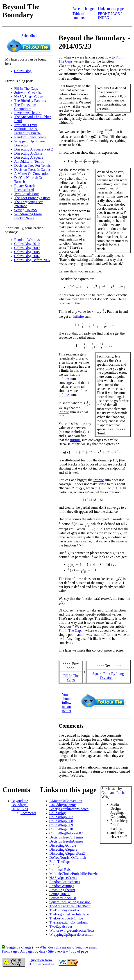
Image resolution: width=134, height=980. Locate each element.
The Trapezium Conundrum (25, 107)
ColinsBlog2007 (61, 817)
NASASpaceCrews (63, 878)
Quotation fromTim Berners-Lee (42, 962)
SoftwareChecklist (63, 898)
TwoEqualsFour (61, 926)
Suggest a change (19, 947)
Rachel (121, 793)
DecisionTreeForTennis (66, 837)
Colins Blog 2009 (27, 248)
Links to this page (111, 9)
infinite (78, 316)
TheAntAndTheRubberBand (70, 906)
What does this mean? (56, 947)
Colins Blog (23, 71)
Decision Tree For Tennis (32, 165)
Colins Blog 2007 (27, 256)
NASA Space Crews (29, 97)
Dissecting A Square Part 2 (34, 149)
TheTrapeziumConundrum (68, 922)
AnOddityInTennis (63, 805)
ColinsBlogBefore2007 (66, 833)
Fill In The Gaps (26, 89)
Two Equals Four (27, 194)
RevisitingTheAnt (62, 890)
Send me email (86, 947)
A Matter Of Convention (32, 174)
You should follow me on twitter (67, 703)
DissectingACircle (63, 845)
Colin (105, 793)
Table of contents (78, 16)
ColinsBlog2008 (61, 821)
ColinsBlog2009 (61, 825)
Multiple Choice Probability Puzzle (27, 131)
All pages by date (33, 951)
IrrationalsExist (60, 870)
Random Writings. (27, 240)
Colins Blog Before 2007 (32, 260)
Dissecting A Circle (28, 153)
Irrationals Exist (26, 125)
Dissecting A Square (29, 157)
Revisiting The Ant (28, 113)
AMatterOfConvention (66, 801)
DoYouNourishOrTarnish (68, 857)
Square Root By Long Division (108, 676)
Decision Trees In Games (32, 170)
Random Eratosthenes (30, 137)
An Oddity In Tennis (29, 161)
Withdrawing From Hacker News (28, 216)
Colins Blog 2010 (27, 244)
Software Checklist (28, 93)
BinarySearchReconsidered (69, 809)
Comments (28, 813)
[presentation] (72, 66)
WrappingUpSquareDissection (71, 934)
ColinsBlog (58, 813)
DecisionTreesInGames (66, 841)
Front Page (10, 951)
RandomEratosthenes (65, 882)
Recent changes (84, 9)
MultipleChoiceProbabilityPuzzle (73, 874)
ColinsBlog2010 (61, 829)
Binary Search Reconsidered (24, 188)
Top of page (79, 951)
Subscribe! (29, 36)
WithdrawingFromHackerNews (72, 930)
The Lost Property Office (32, 198)
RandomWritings (62, 886)
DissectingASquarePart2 (67, 853)
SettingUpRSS (60, 894)
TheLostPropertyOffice (66, 918)
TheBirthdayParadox (64, 910)
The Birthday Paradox (30, 101)
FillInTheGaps (60, 862)
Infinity (55, 866)
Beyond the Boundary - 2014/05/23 (20, 805)
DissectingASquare (63, 849)
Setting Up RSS (26, 210)
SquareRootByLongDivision (70, 902)
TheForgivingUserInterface (69, 914)
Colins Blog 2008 (27, 252)
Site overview (58, 951)
